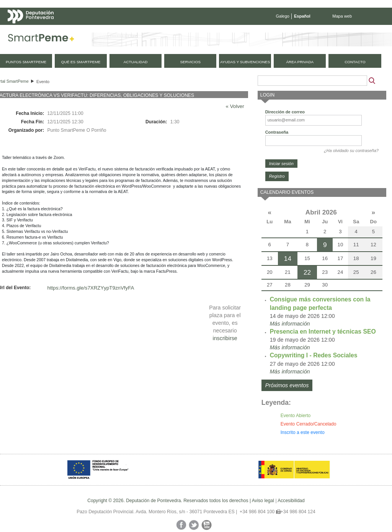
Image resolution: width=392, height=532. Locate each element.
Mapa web (342, 16)
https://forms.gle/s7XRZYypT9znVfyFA (91, 288)
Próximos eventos (287, 385)
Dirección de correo (285, 112)
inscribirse (225, 338)
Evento (43, 82)
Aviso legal (263, 501)
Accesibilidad (291, 501)
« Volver (235, 106)
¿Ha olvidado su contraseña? (351, 151)
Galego (283, 16)
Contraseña (277, 132)
